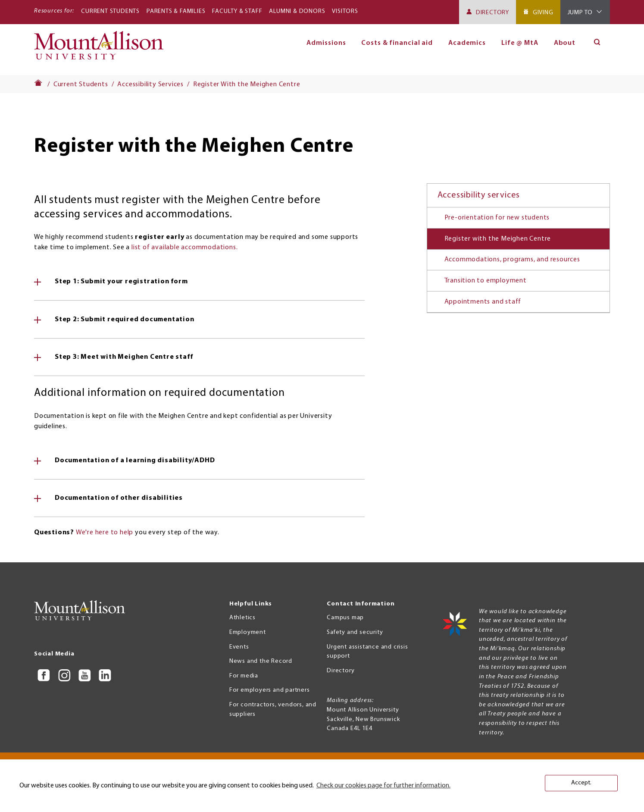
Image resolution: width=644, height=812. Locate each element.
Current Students (110, 11)
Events (239, 647)
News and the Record (261, 661)
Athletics (242, 618)
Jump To (580, 13)
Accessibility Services (150, 85)
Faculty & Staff (237, 11)
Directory (492, 13)
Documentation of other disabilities (119, 498)
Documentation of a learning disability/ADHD (135, 461)
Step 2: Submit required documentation (125, 320)
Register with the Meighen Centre (498, 239)
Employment (248, 632)
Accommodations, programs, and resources (512, 260)
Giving (543, 13)
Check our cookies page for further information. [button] (383, 786)
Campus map (345, 618)
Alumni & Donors (297, 11)
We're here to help (105, 533)
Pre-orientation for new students (497, 218)
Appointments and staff (483, 302)
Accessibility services (479, 195)
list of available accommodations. (184, 248)
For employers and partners (270, 690)
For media (244, 676)
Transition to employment (486, 281)
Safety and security (355, 632)
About (565, 43)
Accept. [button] (581, 783)
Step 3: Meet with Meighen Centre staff (124, 357)
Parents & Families (176, 11)
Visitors (345, 11)
